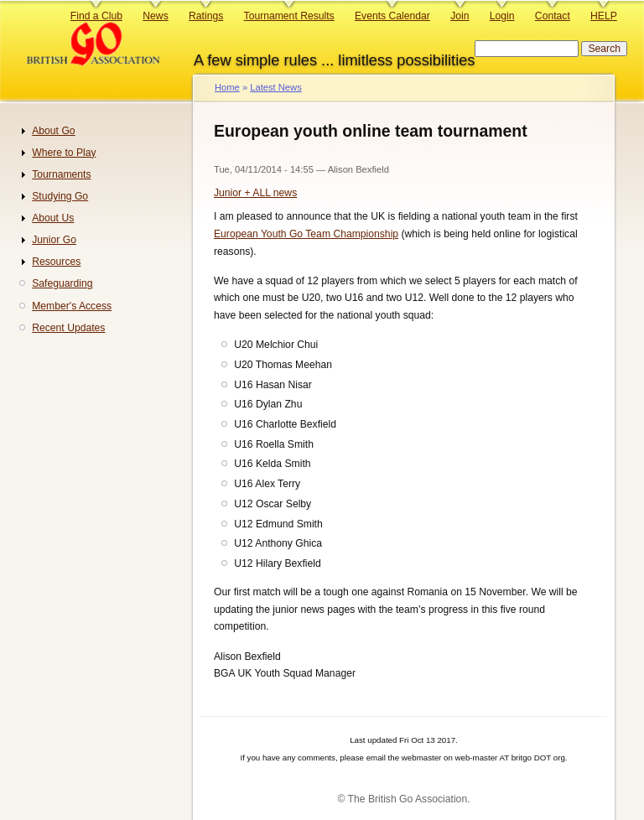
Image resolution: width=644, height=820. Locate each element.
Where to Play (64, 153)
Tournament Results (289, 16)
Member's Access (72, 306)
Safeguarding (62, 283)
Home (227, 87)
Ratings (206, 16)
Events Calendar (392, 16)
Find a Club (96, 16)
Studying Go (60, 196)
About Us (53, 218)
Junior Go (54, 240)
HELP (604, 16)
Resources (56, 262)
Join (460, 16)
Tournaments (61, 174)
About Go (53, 131)
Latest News (275, 87)
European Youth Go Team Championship (306, 234)
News (155, 16)
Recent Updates (68, 328)
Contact (553, 16)
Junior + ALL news (255, 193)
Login (502, 16)
